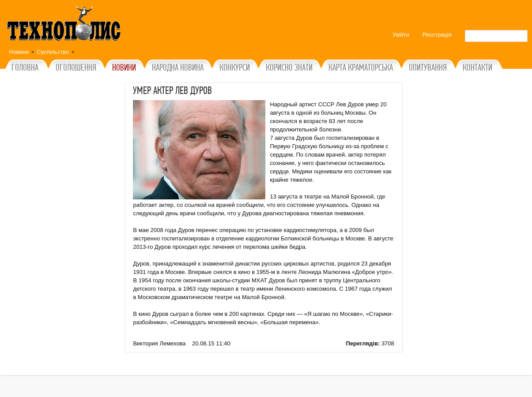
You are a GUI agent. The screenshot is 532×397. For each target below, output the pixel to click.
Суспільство (53, 52)
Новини (19, 52)
